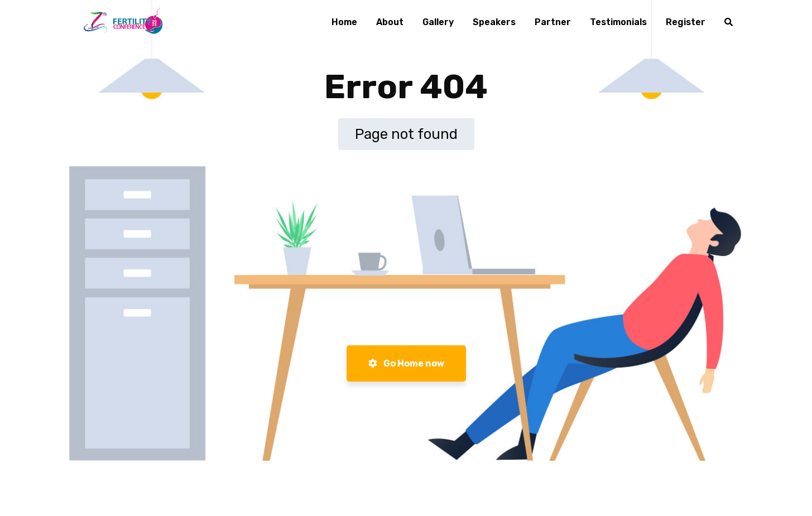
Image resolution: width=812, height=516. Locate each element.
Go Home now (406, 363)
